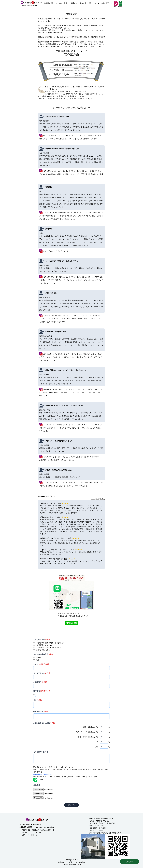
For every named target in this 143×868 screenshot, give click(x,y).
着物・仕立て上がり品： (91, 727)
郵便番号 (42, 691)
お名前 (41, 664)
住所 (38, 700)
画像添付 (37, 785)
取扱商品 (83, 3)
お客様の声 (73, 3)
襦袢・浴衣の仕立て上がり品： (89, 737)
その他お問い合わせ (41, 752)
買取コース (94, 3)
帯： (99, 742)
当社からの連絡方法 (43, 654)
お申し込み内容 (42, 640)
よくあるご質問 (62, 3)
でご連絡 (39, 780)
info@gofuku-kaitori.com (43, 774)
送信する (71, 805)
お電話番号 (40, 682)
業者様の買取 (49, 3)
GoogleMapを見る (98, 499)
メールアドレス (42, 673)
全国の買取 (106, 3)
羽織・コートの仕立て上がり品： (88, 732)
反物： (98, 747)
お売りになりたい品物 (44, 723)
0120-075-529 (36, 825)
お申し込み (129, 862)
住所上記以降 (41, 711)
